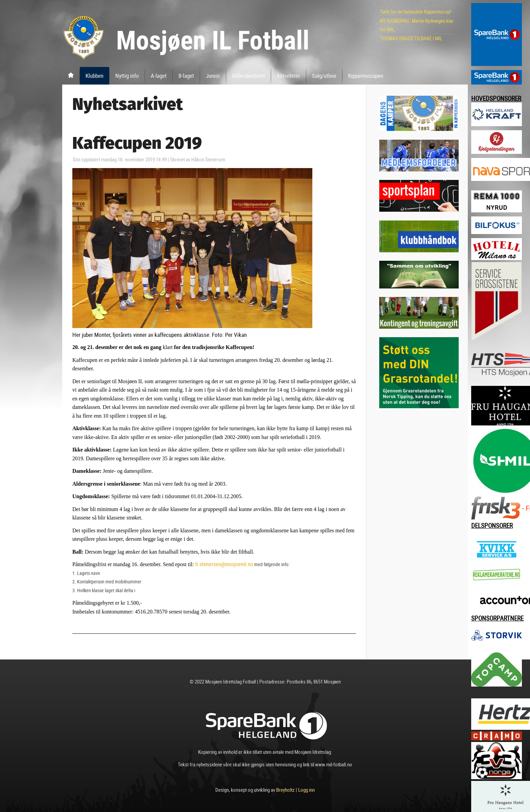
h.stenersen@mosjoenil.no (224, 564)
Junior (213, 76)
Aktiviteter (288, 76)
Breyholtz (285, 790)
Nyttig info (127, 76)
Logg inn (306, 790)
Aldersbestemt (248, 76)
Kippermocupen (366, 76)
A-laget (159, 76)
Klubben (94, 76)
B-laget (186, 76)
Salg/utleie (324, 76)
